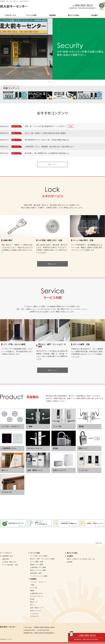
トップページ (7, 553)
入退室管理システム (37, 594)
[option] (52, 49)
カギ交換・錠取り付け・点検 (50, 240)
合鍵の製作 (8, 240)
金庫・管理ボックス (37, 608)
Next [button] (101, 48)
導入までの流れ (74, 15)
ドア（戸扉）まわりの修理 (14, 345)
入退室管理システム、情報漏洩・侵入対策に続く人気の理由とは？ (49, 147)
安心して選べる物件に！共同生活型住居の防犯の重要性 (45, 133)
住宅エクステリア (36, 611)
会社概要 (70, 562)
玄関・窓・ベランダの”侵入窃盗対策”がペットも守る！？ (46, 126)
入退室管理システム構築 (38, 568)
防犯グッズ (34, 602)
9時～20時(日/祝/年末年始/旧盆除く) (89, 639)
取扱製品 (52, 15)
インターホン (34, 614)
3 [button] (56, 82)
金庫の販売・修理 (36, 574)
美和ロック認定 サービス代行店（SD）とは (81, 559)
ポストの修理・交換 (81, 345)
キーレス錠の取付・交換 (83, 240)
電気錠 (32, 591)
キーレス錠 (34, 588)
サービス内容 (31, 15)
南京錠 (32, 600)
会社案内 (95, 15)
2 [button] (52, 82)
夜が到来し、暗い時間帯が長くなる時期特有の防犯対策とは (47, 153)
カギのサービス (10, 15)
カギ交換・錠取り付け (9, 562)
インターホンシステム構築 (39, 576)
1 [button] (49, 82)
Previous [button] (4, 48)
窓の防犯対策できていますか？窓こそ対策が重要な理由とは (47, 140)
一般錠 (32, 585)
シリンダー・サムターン (38, 582)
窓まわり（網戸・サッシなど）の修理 (42, 559)
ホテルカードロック (37, 597)
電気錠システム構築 (37, 565)
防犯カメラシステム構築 (38, 571)
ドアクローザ (34, 617)
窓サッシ (33, 605)
